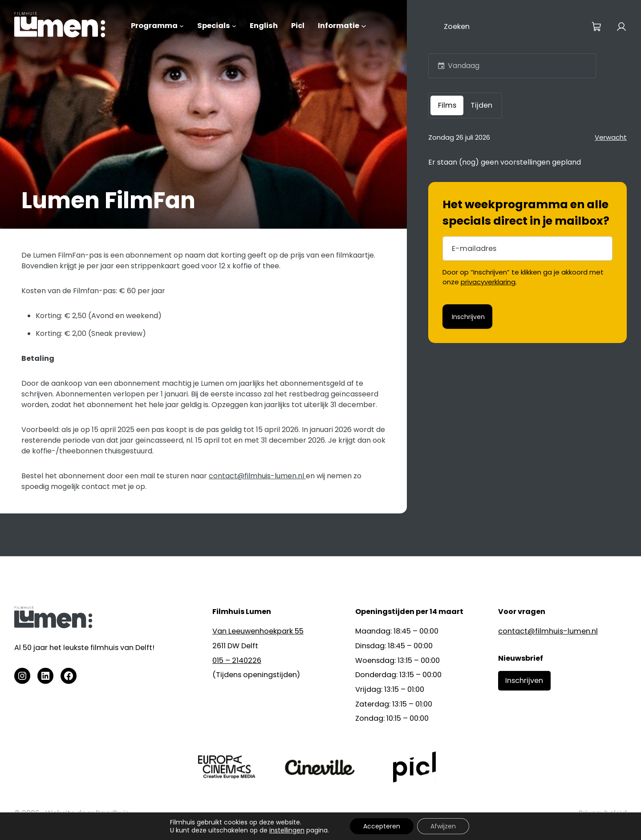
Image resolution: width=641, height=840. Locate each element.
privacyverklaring (488, 282)
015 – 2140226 (237, 660)
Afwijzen (443, 826)
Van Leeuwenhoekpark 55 (258, 631)
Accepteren (382, 826)
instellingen (287, 830)
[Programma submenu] (182, 26)
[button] (441, 66)
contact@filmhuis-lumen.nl (257, 476)
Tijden (481, 105)
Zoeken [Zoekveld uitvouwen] (457, 26)
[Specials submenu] (234, 26)
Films (447, 105)
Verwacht (611, 137)
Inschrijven (524, 680)
